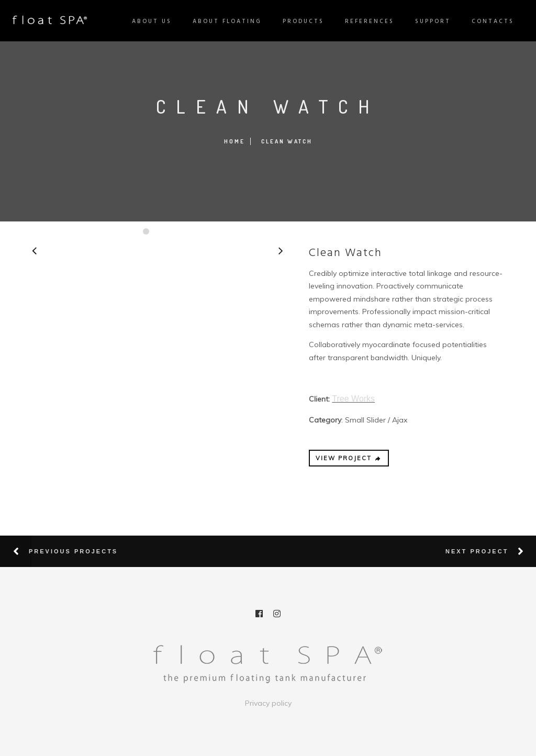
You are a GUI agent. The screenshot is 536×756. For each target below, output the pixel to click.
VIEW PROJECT (349, 458)
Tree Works (353, 399)
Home (234, 141)
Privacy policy (268, 703)
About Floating (223, 21)
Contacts (489, 21)
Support (429, 21)
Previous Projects (73, 551)
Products (299, 21)
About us (148, 21)
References (365, 21)
